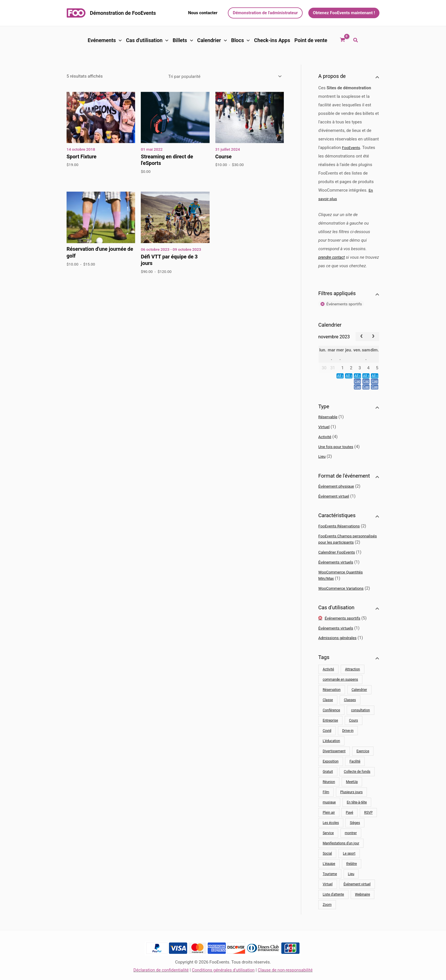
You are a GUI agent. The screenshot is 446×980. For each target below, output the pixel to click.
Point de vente (311, 40)
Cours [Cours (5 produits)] (354, 736)
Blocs (240, 40)
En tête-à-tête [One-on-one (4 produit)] (357, 818)
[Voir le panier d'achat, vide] (342, 40)
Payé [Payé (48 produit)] (350, 828)
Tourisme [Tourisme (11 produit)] (330, 889)
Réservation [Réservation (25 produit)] (332, 705)
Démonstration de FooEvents (123, 13)
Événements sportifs (345, 633)
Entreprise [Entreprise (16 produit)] (330, 736)
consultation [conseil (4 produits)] (360, 726)
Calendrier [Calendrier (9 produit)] (359, 705)
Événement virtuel (335, 505)
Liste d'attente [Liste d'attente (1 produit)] (333, 910)
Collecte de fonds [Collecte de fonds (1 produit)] (357, 787)
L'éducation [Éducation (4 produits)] (331, 756)
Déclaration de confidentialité (161, 970)
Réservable (329, 426)
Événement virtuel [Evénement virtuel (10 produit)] (357, 900)
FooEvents (352, 148)
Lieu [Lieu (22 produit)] (351, 889)
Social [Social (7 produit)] (327, 869)
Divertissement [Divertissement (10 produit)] (334, 766)
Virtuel (324, 436)
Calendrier (212, 40)
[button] (203, 13)
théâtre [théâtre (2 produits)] (352, 879)
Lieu (322, 465)
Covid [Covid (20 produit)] (327, 746)
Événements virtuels (337, 577)
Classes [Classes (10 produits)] (350, 715)
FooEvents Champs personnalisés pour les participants (340, 551)
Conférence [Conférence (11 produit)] (331, 726)
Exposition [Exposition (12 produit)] (331, 777)
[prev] (362, 346)
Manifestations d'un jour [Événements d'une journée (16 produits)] (341, 859)
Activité (325, 446)
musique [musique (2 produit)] (329, 818)
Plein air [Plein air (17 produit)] (329, 828)
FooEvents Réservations (341, 535)
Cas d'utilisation (147, 40)
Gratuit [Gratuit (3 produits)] (328, 787)
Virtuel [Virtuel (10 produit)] (328, 900)
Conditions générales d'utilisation (223, 970)
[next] (373, 346)
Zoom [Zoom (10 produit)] (327, 920)
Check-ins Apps (272, 40)
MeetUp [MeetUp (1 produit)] (352, 797)
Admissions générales (339, 653)
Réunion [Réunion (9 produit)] (329, 797)
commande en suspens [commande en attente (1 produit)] (340, 695)
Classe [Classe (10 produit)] (328, 715)
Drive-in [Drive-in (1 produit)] (348, 746)
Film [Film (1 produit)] (326, 807)
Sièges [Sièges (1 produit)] (355, 838)
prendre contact (333, 257)
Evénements (105, 40)
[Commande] (225, 76)
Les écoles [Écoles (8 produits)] (331, 838)
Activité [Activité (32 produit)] (328, 685)
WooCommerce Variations (343, 604)
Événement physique (338, 495)
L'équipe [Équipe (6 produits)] (329, 879)
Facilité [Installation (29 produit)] (355, 777)
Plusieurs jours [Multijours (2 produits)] (351, 807)
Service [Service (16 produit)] (328, 848)
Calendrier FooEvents (338, 568)
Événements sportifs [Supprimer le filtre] (346, 313)
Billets (183, 40)
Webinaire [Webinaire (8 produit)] (363, 910)
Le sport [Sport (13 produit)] (349, 869)
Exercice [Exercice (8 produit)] (363, 766)
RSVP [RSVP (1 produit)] (368, 828)
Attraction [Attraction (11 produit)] (353, 685)
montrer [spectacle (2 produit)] (351, 848)
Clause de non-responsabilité (285, 970)
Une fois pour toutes (337, 456)
